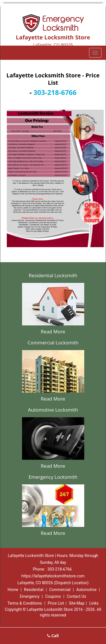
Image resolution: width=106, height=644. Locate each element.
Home (13, 590)
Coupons (53, 596)
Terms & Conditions (25, 603)
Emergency (30, 596)
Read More (53, 331)
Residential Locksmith (53, 275)
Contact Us (76, 596)
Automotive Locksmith (53, 410)
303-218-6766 (55, 92)
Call (53, 636)
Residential (34, 590)
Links (94, 603)
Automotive (86, 590)
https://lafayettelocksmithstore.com (53, 576)
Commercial (60, 590)
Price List (56, 603)
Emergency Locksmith (53, 477)
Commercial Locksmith (53, 343)
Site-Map (77, 603)
